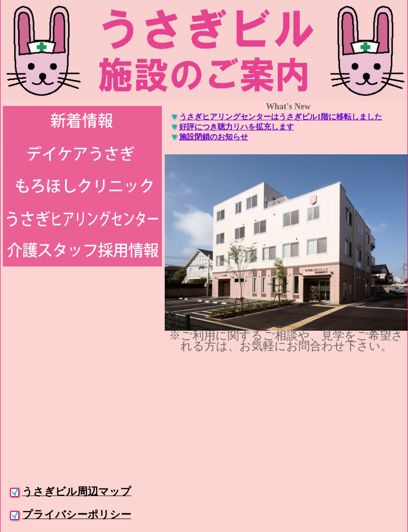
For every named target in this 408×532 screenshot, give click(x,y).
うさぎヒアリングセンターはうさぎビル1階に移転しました (281, 117)
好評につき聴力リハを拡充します (237, 127)
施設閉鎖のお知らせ (214, 137)
